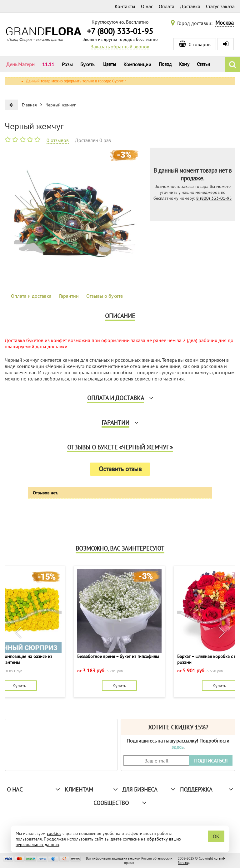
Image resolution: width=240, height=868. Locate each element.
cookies (54, 833)
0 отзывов (58, 140)
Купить (19, 686)
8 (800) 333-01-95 (214, 198)
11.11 (48, 64)
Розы (67, 64)
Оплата (167, 6)
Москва (225, 23)
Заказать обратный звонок (120, 47)
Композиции (137, 64)
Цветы (110, 64)
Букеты (88, 64)
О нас (147, 6)
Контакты (125, 6)
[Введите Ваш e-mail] (156, 760)
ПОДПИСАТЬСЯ (211, 761)
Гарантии (69, 296)
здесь (177, 747)
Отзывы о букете (105, 296)
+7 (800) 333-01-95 (120, 31)
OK (216, 836)
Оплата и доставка (31, 296)
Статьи (203, 64)
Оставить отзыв (120, 469)
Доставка (190, 6)
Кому (184, 64)
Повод (165, 64)
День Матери (20, 64)
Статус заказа (220, 6)
